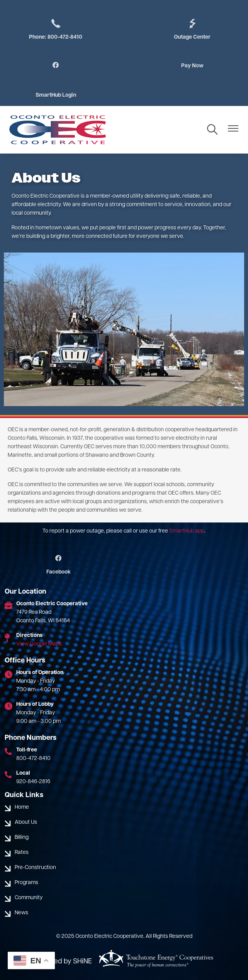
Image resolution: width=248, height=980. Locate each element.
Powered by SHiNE (63, 962)
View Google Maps (39, 644)
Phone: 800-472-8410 (56, 29)
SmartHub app (187, 531)
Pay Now (192, 66)
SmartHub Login (56, 95)
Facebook (59, 565)
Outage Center (192, 29)
